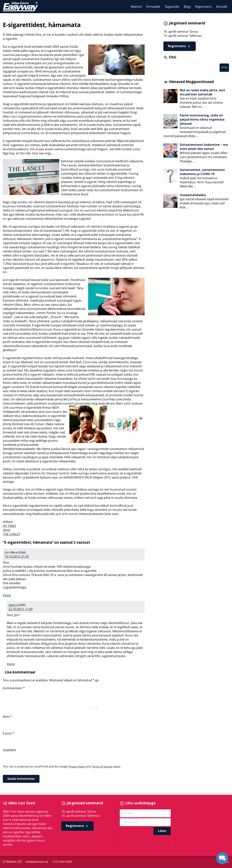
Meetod (136, 7)
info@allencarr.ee (38, 862)
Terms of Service (102, 766)
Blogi (187, 7)
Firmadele (153, 7)
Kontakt (222, 7)
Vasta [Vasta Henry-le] (11, 664)
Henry (13, 605)
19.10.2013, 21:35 (17, 556)
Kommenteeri (14, 688)
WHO (6, 530)
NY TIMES (9, 526)
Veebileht (9, 750)
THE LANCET (11, 534)
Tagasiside (172, 7)
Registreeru (203, 7)
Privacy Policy (77, 766)
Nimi (7, 717)
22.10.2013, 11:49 (20, 609)
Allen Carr (20, 7)
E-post (9, 733)
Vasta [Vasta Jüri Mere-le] (7, 595)
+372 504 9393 (62, 862)
